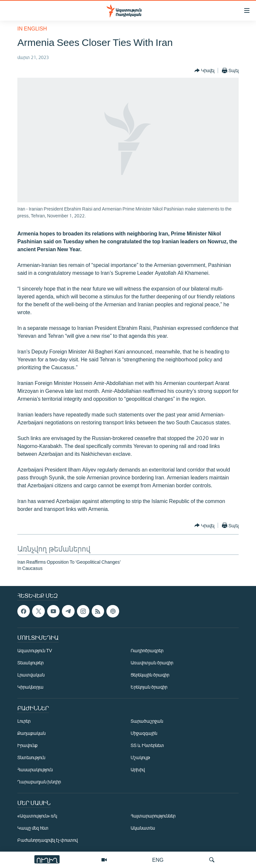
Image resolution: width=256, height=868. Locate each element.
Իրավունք (27, 745)
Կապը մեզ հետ (33, 828)
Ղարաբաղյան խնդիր (39, 782)
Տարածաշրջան (147, 721)
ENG (158, 860)
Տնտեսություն (31, 757)
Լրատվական (31, 675)
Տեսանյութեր (30, 663)
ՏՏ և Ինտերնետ (147, 745)
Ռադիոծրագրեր (147, 650)
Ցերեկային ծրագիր (150, 675)
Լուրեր (24, 721)
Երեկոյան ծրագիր (149, 687)
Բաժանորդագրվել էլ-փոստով (47, 840)
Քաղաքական (31, 733)
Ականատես (143, 828)
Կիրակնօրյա (30, 687)
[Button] (204, 71)
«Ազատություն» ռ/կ (37, 816)
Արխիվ (138, 769)
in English (32, 28)
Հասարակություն (35, 769)
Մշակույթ (140, 757)
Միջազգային (144, 733)
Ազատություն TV (35, 650)
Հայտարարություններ (153, 816)
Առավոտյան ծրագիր (152, 663)
